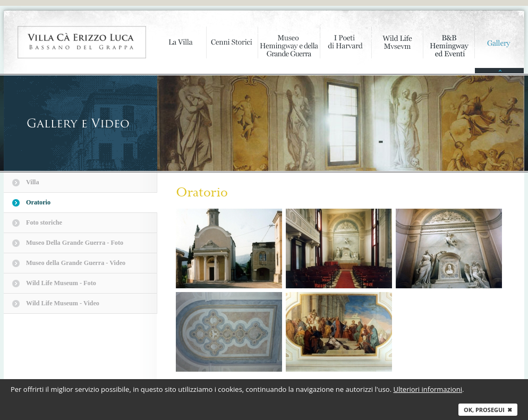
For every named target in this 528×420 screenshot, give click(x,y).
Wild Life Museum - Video (63, 303)
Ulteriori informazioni (428, 389)
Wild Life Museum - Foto (61, 283)
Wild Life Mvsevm (397, 50)
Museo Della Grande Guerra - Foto (75, 243)
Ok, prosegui (488, 410)
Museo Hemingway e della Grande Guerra (289, 50)
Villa (33, 182)
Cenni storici (232, 50)
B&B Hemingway (449, 50)
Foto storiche (44, 222)
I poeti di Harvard (346, 50)
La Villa (180, 50)
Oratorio (38, 202)
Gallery (499, 50)
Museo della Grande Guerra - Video (76, 263)
